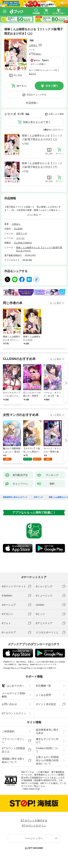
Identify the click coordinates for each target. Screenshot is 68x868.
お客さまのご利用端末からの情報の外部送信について (47, 760)
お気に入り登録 (56, 114)
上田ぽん (33, 45)
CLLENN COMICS (23, 243)
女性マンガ (22, 233)
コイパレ (20, 238)
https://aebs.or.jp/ (32, 789)
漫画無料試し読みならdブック (15, 497)
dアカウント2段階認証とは (13, 750)
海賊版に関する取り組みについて (13, 760)
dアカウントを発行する (34, 820)
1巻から (47, 130)
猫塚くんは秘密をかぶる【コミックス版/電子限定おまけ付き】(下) (42, 165)
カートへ (22, 86)
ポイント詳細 (37, 64)
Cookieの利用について (47, 750)
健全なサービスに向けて (47, 741)
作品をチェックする (36, 95)
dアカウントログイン (14, 713)
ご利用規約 (8, 731)
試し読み (18, 75)
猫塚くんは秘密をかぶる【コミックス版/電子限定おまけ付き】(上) (42, 137)
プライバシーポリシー (13, 741)
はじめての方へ (13, 686)
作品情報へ (32, 103)
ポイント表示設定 (46, 704)
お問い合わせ (9, 704)
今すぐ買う (52, 86)
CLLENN (18, 229)
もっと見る (56, 303)
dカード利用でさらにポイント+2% (43, 70)
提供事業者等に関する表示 (47, 731)
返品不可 (33, 74)
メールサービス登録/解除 (14, 695)
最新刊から (58, 130)
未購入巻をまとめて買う (37, 122)
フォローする (40, 45)
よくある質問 (43, 695)
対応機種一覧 (43, 686)
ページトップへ (34, 838)
